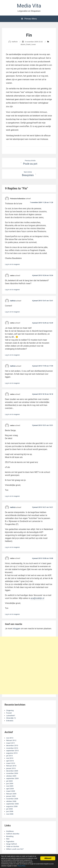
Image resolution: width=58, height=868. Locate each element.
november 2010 (12, 748)
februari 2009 (11, 794)
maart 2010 (11, 763)
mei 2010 (10, 758)
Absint (23, 44)
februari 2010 (11, 766)
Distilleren (10, 831)
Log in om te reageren (12, 264)
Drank (28, 44)
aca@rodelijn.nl (37, 598)
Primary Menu (29, 19)
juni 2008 (10, 811)
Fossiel (9, 713)
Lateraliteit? (11, 715)
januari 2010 (11, 768)
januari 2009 (11, 796)
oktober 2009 (11, 776)
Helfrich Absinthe (13, 834)
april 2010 (10, 761)
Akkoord (48, 858)
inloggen (17, 629)
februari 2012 (11, 740)
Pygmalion (10, 841)
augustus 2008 (12, 806)
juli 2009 (9, 781)
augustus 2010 (12, 753)
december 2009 (12, 771)
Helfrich (15, 42)
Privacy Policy (22, 866)
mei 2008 (10, 814)
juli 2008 (9, 809)
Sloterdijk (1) (11, 718)
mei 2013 (10, 738)
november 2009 (12, 773)
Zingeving (10, 710)
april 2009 (10, 789)
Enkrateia (10, 721)
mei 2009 (10, 786)
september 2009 (12, 778)
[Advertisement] (29, 665)
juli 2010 (9, 756)
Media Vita (29, 6)
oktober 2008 (11, 801)
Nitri (8, 839)
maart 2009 (11, 791)
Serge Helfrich (12, 844)
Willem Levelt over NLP (15, 849)
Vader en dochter (13, 846)
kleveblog (10, 836)
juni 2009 (10, 783)
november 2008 (12, 799)
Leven (34, 44)
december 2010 (12, 745)
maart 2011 (11, 743)
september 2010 (12, 751)
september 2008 (12, 804)
